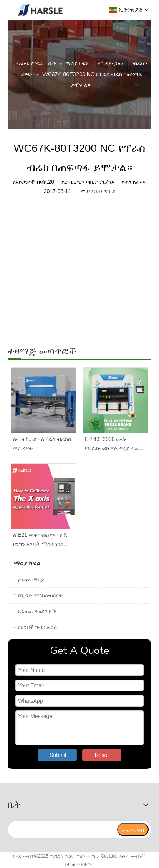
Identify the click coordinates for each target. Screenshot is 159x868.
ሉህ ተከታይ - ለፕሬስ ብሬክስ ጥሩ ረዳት (42, 444)
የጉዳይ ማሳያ (31, 580)
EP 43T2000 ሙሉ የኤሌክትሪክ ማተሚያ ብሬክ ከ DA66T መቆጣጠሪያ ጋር (113, 445)
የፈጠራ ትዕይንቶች (37, 611)
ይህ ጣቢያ (105, 191)
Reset (102, 755)
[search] (62, 830)
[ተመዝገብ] (133, 830)
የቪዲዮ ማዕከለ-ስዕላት (40, 595)
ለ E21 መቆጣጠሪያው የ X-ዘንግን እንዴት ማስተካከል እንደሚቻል (41, 540)
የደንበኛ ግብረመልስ (37, 627)
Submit (58, 755)
